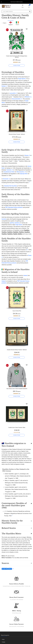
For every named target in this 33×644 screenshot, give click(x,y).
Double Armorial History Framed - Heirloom (17, 350)
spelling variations (15, 223)
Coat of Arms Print (17, 311)
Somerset (6, 179)
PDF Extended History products (14, 207)
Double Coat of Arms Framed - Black (17, 427)
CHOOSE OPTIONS (17, 65)
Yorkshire (9, 170)
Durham (4, 86)
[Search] (30, 12)
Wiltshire (27, 97)
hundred (4, 219)
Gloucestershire (16, 99)
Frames (4, 642)
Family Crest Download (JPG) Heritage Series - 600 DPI (17, 57)
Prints (3, 639)
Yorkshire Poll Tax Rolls (10, 186)
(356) (19, 62)
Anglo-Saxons (22, 79)
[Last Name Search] (16, 11)
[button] (17, 444)
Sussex (27, 155)
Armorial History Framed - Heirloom (17, 134)
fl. (27, 250)
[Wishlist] (27, 29)
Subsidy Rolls (24, 174)
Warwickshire (20, 172)
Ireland (17, 23)
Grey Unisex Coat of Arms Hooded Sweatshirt (17, 389)
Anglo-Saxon (19, 225)
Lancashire (13, 93)
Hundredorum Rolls (9, 172)
